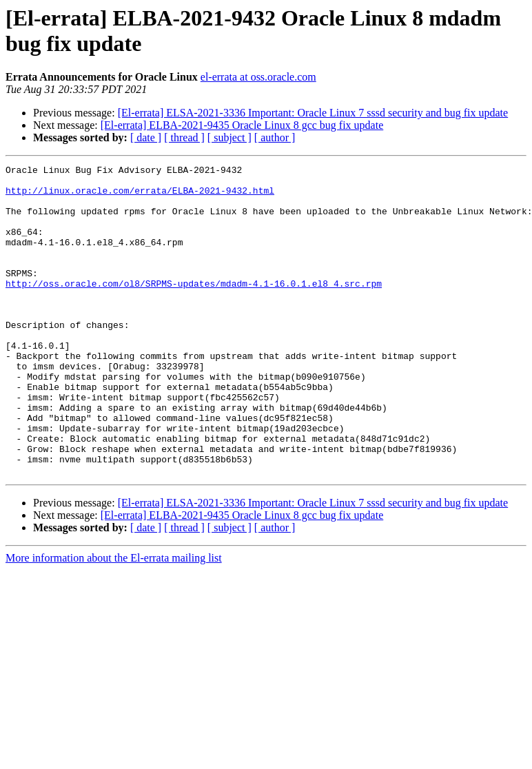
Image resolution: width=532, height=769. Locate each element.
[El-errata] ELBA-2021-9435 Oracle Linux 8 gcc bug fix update (242, 125)
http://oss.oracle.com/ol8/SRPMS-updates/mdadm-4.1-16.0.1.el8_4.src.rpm (194, 308)
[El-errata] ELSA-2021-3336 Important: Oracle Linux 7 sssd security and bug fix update (313, 113)
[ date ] (146, 137)
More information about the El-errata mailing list (114, 620)
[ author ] (275, 137)
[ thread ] (184, 137)
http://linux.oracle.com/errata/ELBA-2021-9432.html (140, 196)
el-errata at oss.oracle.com (258, 77)
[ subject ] (229, 137)
